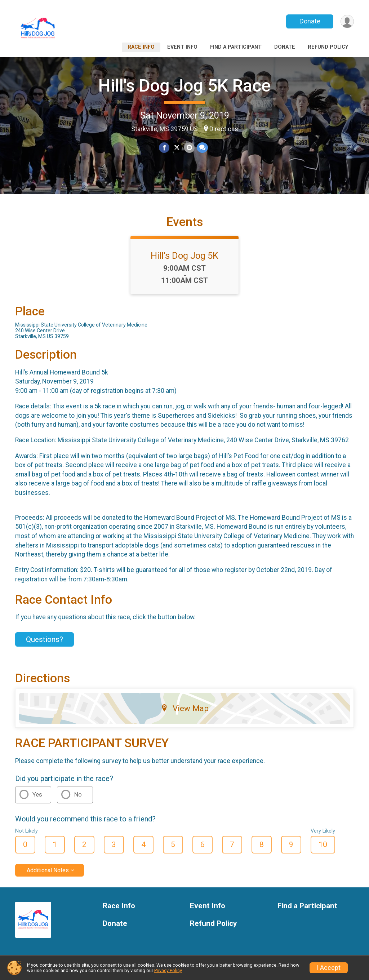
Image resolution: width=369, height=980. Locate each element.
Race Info (141, 47)
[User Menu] (347, 21)
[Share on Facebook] (164, 148)
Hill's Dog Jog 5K (184, 256)
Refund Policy (328, 47)
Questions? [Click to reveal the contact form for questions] (45, 639)
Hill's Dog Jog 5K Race (184, 86)
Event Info (182, 47)
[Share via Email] (189, 148)
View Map (185, 708)
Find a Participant (236, 47)
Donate (310, 21)
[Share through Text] (202, 148)
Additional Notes (48, 870)
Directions (224, 129)
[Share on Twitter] (177, 148)
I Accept (329, 968)
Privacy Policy (168, 970)
